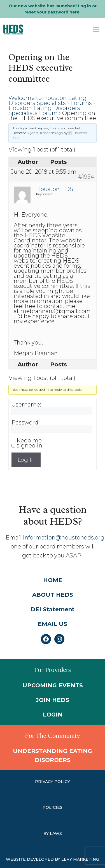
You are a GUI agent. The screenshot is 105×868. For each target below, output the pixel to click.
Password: (25, 422)
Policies (53, 807)
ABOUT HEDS (53, 595)
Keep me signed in (29, 443)
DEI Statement (53, 609)
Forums (81, 103)
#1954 (86, 177)
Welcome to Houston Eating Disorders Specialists (47, 100)
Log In (26, 460)
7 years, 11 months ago (45, 133)
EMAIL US (53, 624)
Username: (26, 405)
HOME (53, 580)
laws (56, 833)
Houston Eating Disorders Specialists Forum (44, 111)
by (47, 833)
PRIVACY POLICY (53, 782)
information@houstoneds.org (64, 538)
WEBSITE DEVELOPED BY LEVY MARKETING (53, 859)
